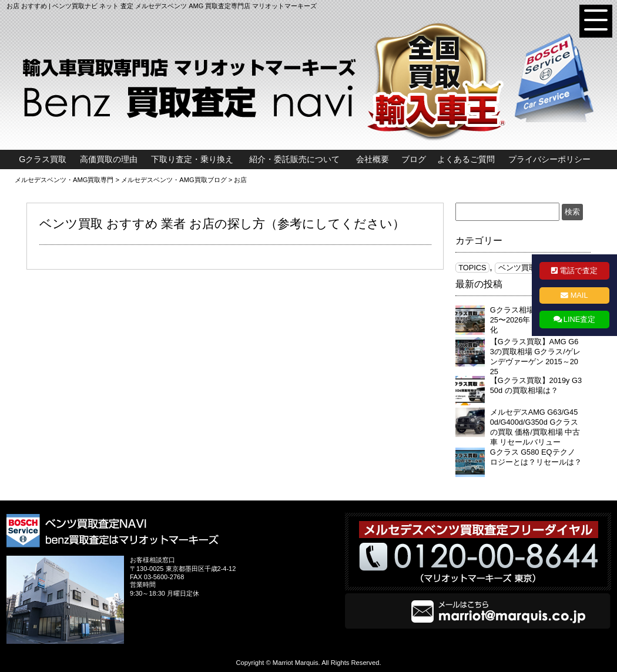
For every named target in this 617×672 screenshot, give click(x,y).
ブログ (414, 159)
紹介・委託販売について (294, 159)
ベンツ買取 (517, 268)
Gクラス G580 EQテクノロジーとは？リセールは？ (536, 457)
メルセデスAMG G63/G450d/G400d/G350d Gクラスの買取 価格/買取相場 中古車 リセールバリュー (535, 427)
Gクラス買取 (43, 159)
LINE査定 (579, 319)
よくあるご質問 (466, 159)
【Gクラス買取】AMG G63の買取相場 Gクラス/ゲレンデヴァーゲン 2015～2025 (535, 357)
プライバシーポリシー (549, 159)
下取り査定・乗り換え (192, 159)
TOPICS (472, 268)
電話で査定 (579, 271)
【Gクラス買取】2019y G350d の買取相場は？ (536, 385)
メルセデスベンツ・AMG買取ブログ (174, 180)
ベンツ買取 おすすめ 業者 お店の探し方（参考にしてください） (222, 224)
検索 (572, 212)
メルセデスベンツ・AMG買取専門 (64, 180)
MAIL (579, 295)
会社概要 (373, 159)
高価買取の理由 (109, 159)
